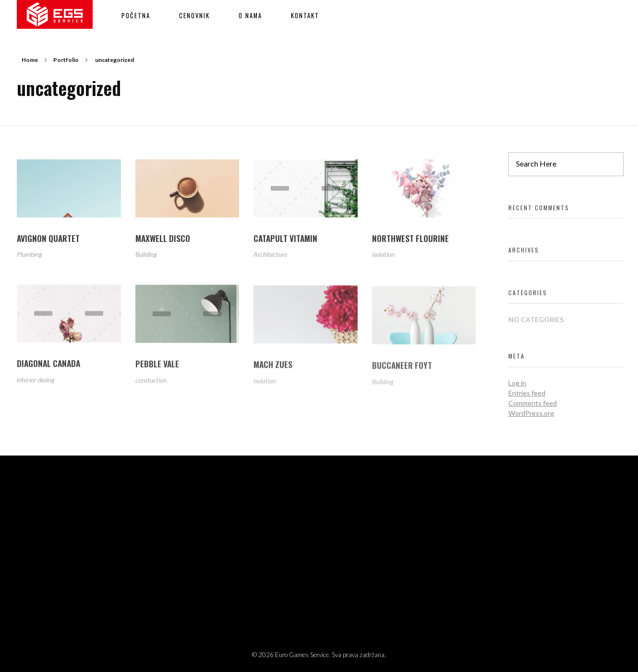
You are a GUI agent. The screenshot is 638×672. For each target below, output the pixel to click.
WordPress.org (531, 413)
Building (146, 255)
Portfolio (66, 60)
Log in (517, 383)
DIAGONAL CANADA (48, 366)
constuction (151, 384)
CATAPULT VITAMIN (285, 239)
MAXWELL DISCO (163, 239)
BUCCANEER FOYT (402, 373)
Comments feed (533, 403)
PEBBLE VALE (157, 368)
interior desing (36, 382)
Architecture (270, 256)
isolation (383, 256)
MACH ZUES (273, 371)
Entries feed (527, 393)
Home (30, 60)
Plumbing (30, 255)
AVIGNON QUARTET (48, 238)
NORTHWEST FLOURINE (410, 240)
